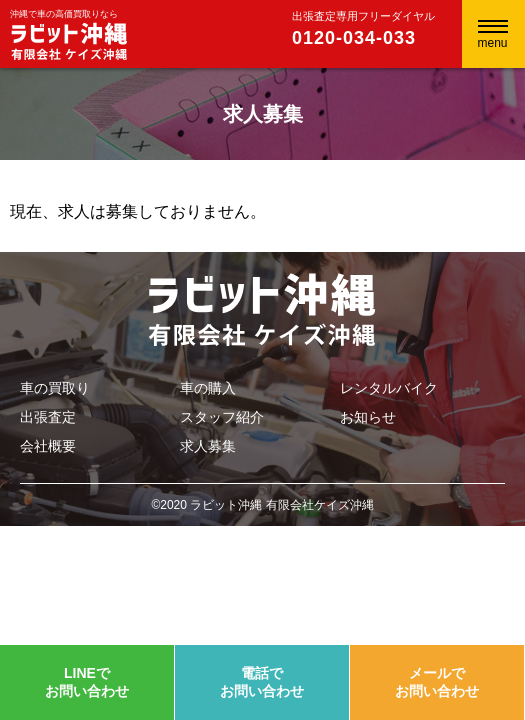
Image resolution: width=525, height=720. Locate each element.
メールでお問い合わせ (437, 682)
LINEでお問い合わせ (87, 682)
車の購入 (208, 388)
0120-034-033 (354, 38)
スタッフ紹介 (222, 417)
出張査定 (48, 417)
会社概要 (48, 446)
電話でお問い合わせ (262, 682)
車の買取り (55, 388)
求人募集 (208, 446)
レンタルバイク (389, 388)
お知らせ (368, 417)
